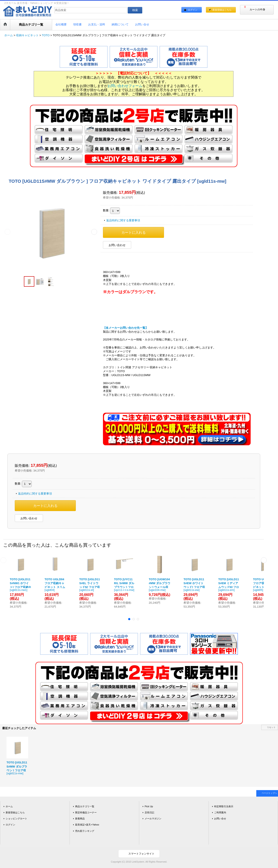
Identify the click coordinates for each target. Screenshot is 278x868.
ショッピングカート (16, 819)
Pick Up (149, 806)
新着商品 (80, 819)
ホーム (9, 806)
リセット (271, 727)
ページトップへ (269, 793)
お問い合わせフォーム (125, 86)
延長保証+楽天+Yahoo (87, 825)
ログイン (193, 10)
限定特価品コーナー (86, 812)
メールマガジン (153, 819)
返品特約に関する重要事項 (123, 220)
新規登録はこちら (222, 10)
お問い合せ (220, 819)
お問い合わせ (117, 245)
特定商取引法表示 (224, 806)
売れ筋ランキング (85, 831)
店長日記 (149, 812)
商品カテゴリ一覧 (85, 806)
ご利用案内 (220, 812)
